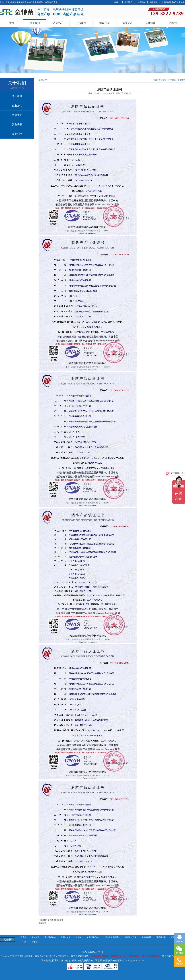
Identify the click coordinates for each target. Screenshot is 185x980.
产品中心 (58, 23)
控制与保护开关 (85, 961)
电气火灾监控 (179, 2)
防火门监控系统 (170, 956)
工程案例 (81, 23)
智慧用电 (141, 2)
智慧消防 (154, 2)
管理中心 (129, 2)
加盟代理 (104, 23)
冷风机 (24, 942)
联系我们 (173, 23)
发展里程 (17, 134)
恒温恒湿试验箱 (93, 937)
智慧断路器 (166, 2)
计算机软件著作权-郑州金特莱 (51, 920)
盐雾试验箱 (66, 937)
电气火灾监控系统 (80, 956)
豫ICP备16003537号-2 (92, 952)
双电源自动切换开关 (105, 961)
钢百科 (78, 937)
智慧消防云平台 (119, 956)
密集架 (35, 942)
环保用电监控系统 (112, 937)
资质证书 (17, 124)
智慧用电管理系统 (100, 956)
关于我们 (35, 23)
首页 (12, 23)
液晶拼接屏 (161, 937)
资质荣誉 (17, 115)
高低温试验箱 (50, 937)
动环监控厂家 (131, 937)
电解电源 (35, 937)
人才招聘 (150, 23)
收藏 (116, 2)
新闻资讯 (127, 23)
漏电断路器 (146, 937)
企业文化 (17, 106)
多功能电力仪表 (69, 961)
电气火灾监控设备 (151, 956)
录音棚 (24, 937)
